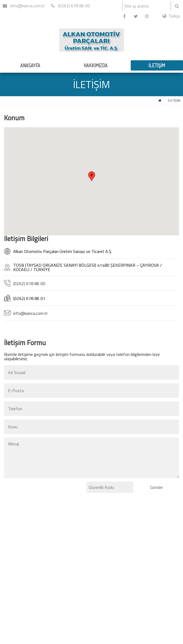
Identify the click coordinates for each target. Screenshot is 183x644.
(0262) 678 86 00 (71, 6)
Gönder (157, 487)
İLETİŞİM (157, 65)
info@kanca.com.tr (24, 6)
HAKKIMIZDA (96, 65)
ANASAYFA (30, 65)
